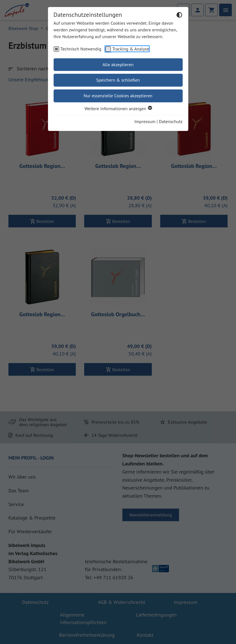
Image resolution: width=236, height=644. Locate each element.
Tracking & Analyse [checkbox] (131, 49)
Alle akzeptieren (118, 64)
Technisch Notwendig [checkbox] (81, 49)
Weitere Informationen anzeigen (118, 109)
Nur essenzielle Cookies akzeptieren (118, 96)
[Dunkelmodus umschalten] (179, 16)
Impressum (145, 121)
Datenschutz (171, 121)
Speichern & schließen (118, 80)
